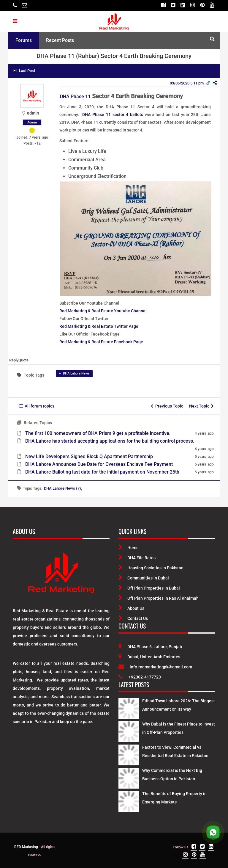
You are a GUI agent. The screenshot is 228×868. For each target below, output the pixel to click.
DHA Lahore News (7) (62, 488)
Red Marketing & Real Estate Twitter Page (99, 326)
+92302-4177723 (140, 677)
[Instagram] (193, 5)
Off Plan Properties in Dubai (149, 588)
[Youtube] (212, 5)
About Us (131, 608)
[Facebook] (163, 5)
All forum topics (37, 406)
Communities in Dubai (144, 578)
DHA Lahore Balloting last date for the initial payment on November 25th (102, 472)
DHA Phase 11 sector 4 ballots (113, 115)
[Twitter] (173, 5)
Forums (24, 40)
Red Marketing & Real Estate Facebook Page (101, 342)
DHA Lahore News (76, 373)
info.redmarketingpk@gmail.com (155, 667)
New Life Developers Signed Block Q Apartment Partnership (89, 456)
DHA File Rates (137, 558)
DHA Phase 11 (75, 97)
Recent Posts (60, 40)
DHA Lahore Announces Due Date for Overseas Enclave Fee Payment (99, 464)
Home (129, 548)
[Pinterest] (202, 5)
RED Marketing (26, 847)
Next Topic (201, 406)
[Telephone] (15, 5)
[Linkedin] (183, 5)
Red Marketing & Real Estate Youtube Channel (103, 311)
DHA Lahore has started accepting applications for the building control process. (110, 441)
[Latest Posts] (129, 707)
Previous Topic (167, 406)
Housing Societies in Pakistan (151, 568)
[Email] (24, 5)
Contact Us (133, 618)
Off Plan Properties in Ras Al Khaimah (159, 598)
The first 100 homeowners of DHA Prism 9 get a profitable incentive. (98, 433)
